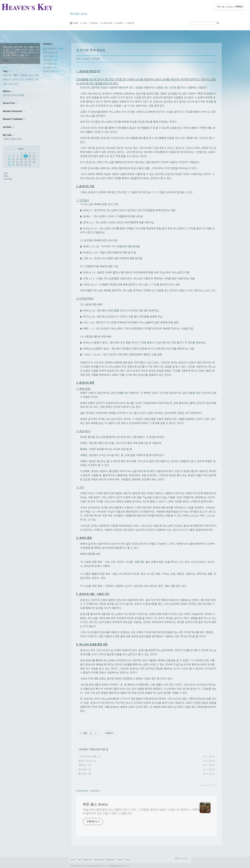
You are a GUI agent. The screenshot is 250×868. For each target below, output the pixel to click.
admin (120, 859)
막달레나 (24, 75)
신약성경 (50, 64)
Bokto (104, 866)
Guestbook (120, 23)
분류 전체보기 (53, 49)
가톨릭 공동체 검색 (12, 139)
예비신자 (7, 80)
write (128, 859)
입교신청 (7, 75)
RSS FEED (183, 859)
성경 (37, 75)
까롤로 (15, 75)
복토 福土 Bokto (78, 14)
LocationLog (107, 23)
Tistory (128, 866)
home (73, 859)
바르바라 (29, 80)
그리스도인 (13, 84)
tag (79, 859)
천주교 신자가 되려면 (13, 95)
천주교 (15, 80)
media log (87, 859)
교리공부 (50, 68)
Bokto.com (77, 866)
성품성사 (83, 765)
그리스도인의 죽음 (87, 757)
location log (99, 859)
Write (131, 23)
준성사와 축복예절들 (91, 50)
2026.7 (21, 149)
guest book (111, 859)
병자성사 (83, 769)
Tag (84, 23)
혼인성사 (83, 774)
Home (75, 23)
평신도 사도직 (85, 761)
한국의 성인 (51, 71)
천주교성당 (50, 53)
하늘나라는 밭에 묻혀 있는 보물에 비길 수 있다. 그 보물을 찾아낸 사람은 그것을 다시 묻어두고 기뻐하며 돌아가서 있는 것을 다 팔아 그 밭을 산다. (141, 812)
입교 (22, 80)
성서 (31, 75)
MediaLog (94, 23)
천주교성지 (50, 56)
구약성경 (50, 60)
